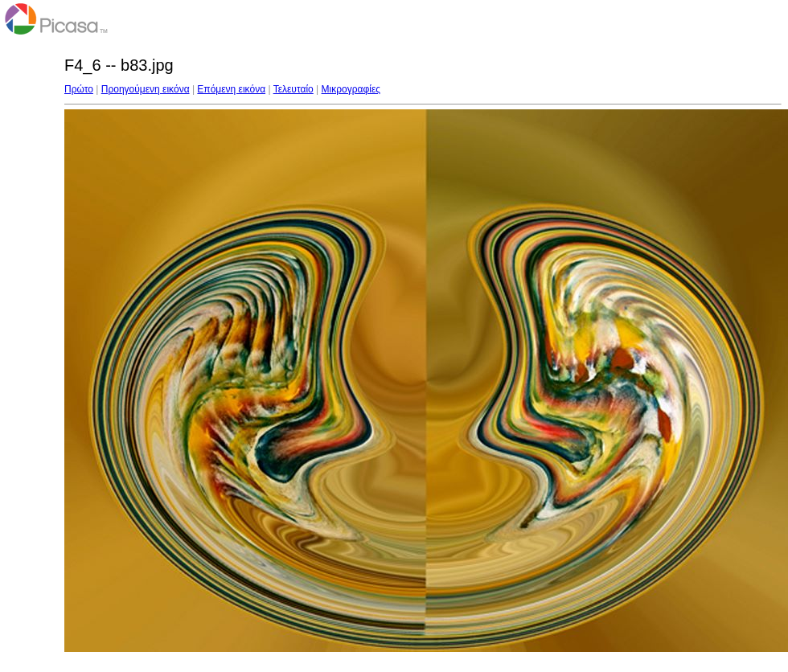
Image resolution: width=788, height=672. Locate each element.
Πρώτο (79, 89)
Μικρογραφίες (351, 89)
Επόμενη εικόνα (231, 89)
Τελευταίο (293, 89)
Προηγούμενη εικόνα (146, 89)
